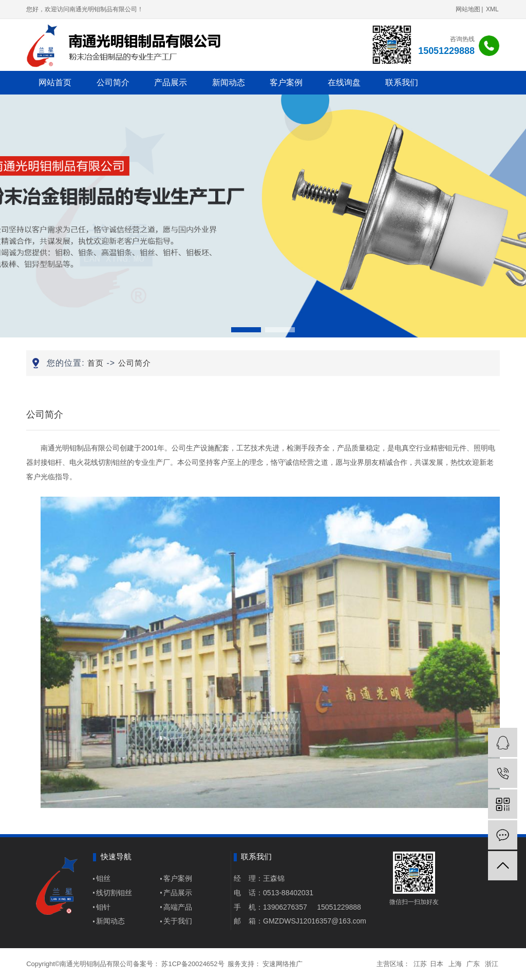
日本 (437, 964)
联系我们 (402, 82)
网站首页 (55, 82)
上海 (455, 964)
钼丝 (103, 878)
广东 (473, 964)
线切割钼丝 (114, 893)
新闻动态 (229, 82)
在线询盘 (344, 82)
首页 (96, 363)
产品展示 (171, 82)
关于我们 (178, 921)
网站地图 (468, 9)
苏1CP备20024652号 (193, 964)
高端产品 (178, 907)
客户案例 (286, 82)
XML (492, 9)
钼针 (103, 907)
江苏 (420, 964)
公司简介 (113, 82)
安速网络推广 (283, 964)
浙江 (492, 964)
